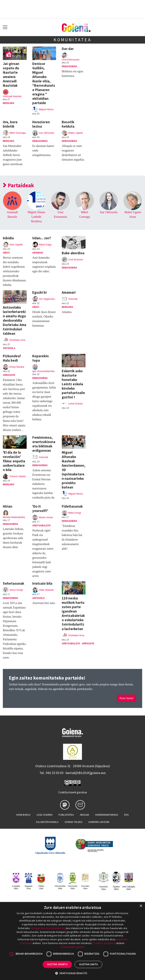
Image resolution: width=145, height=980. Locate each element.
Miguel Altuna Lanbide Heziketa (36, 217)
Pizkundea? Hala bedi (12, 358)
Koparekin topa (40, 358)
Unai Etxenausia (71, 60)
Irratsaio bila (42, 583)
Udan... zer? (42, 238)
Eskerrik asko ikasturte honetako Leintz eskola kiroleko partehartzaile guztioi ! (73, 384)
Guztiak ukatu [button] (88, 964)
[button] (72, 973)
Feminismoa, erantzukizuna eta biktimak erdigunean (44, 444)
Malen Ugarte (76, 133)
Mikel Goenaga (18, 133)
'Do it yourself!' (40, 508)
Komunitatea (72, 40)
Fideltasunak (72, 506)
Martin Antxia (46, 517)
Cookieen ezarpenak (104, 943)
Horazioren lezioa (41, 124)
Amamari (69, 292)
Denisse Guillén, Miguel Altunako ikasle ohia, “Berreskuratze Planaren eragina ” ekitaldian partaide (44, 83)
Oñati (6, 253)
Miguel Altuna (46, 109)
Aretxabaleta (41, 526)
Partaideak (19, 185)
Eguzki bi (39, 292)
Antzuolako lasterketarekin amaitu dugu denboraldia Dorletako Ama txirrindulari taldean (15, 320)
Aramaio (38, 253)
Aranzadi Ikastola (12, 96)
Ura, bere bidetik (10, 124)
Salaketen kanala (47, 822)
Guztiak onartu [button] (57, 964)
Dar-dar (68, 49)
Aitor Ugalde (16, 245)
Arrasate (9, 375)
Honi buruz (23, 815)
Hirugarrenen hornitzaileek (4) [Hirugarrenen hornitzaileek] (48, 928)
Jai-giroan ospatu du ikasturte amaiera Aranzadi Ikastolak (11, 75)
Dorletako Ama (17, 340)
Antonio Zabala (18, 476)
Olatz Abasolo (46, 590)
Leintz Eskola (76, 404)
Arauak (84, 815)
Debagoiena (69, 66)
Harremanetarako (107, 815)
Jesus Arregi (16, 590)
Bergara (9, 103)
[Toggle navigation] (5, 27)
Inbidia (8, 238)
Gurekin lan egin (99, 822)
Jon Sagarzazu (47, 299)
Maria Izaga (45, 245)
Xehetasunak (13, 583)
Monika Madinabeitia (14, 517)
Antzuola (9, 348)
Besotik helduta (68, 124)
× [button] (141, 906)
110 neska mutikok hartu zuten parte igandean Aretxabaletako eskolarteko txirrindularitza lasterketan (73, 613)
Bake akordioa (73, 253)
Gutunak (73, 299)
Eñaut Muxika (17, 367)
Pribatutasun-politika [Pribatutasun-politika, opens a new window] (72, 947)
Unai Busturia (76, 259)
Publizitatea (66, 815)
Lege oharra (45, 815)
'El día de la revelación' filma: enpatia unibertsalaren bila (14, 461)
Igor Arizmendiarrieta (43, 371)
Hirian (8, 506)
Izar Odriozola (46, 133)
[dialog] (72, 941)
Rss (126, 815)
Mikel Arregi (75, 513)
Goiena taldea (73, 822)
